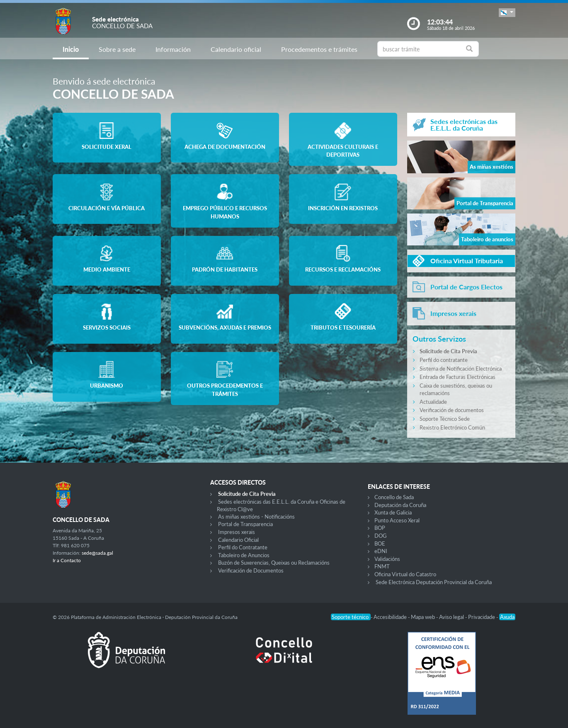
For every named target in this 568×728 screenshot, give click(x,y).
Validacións (387, 559)
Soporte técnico (351, 617)
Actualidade (433, 402)
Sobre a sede (117, 49)
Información (173, 49)
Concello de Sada (394, 497)
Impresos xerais (237, 532)
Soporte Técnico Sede (445, 419)
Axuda (507, 617)
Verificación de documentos (452, 410)
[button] (507, 13)
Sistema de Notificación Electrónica (461, 369)
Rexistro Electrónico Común (452, 427)
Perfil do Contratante (243, 547)
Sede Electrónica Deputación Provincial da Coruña (434, 582)
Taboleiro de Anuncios (244, 555)
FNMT (382, 566)
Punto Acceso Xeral (397, 520)
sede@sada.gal (97, 553)
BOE (380, 544)
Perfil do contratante (444, 360)
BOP (380, 528)
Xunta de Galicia (393, 512)
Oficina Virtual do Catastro (405, 574)
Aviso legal (452, 617)
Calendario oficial (236, 49)
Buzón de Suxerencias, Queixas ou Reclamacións (274, 563)
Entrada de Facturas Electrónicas (458, 377)
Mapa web (424, 617)
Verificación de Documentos (251, 570)
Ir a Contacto (67, 560)
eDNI (381, 551)
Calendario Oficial (238, 540)
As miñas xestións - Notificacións (256, 517)
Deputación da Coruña (400, 505)
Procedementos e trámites (319, 49)
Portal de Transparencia (245, 524)
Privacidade (482, 617)
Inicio (71, 49)
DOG (381, 536)
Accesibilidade (391, 617)
